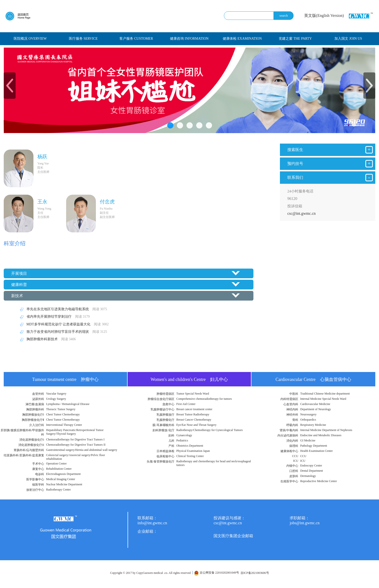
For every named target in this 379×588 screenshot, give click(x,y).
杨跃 (42, 156)
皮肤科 (294, 476)
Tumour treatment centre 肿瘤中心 (65, 379)
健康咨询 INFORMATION (189, 39)
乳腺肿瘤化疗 (165, 420)
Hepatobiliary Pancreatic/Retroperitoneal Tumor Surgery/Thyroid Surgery (75, 432)
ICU (296, 461)
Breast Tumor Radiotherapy (193, 414)
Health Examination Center (316, 451)
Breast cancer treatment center (194, 409)
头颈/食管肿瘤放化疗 (160, 462)
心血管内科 (291, 404)
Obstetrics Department (190, 446)
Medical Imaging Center (61, 479)
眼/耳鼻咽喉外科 (163, 425)
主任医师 (43, 172)
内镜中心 (292, 466)
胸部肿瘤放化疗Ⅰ (33, 415)
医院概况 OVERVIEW (30, 39)
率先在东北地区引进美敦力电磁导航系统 (63, 309)
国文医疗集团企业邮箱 (233, 536)
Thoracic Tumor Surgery (61, 409)
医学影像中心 (35, 479)
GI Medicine (308, 440)
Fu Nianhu (106, 209)
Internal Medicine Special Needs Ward (323, 399)
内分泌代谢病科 (288, 435)
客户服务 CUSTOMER (136, 39)
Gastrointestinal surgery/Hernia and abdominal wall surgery (82, 450)
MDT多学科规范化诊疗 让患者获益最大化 (63, 324)
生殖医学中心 (289, 481)
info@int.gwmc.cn (152, 523)
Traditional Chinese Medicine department (325, 394)
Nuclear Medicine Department (64, 484)
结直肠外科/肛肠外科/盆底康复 (24, 455)
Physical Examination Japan (193, 451)
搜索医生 (330, 150)
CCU (295, 456)
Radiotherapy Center (58, 490)
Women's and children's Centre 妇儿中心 (189, 379)
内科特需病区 (289, 399)
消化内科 (292, 441)
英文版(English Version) (324, 15)
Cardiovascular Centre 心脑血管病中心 (313, 379)
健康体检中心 (289, 451)
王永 (42, 202)
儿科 (171, 441)
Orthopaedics (308, 420)
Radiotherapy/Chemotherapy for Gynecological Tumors (210, 430)
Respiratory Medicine (313, 425)
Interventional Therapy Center (64, 425)
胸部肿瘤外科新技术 (47, 339)
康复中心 (38, 469)
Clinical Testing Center (190, 456)
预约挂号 (330, 164)
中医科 (294, 394)
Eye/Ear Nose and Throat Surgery (196, 425)
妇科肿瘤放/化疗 (163, 430)
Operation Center (56, 464)
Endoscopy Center (311, 465)
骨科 (295, 420)
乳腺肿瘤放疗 (165, 415)
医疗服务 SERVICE (83, 39)
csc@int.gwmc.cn (301, 213)
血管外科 (38, 394)
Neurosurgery (308, 414)
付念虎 (107, 202)
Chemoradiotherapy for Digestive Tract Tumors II (76, 445)
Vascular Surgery (56, 394)
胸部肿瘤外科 (35, 409)
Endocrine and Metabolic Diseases (321, 435)
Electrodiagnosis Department (63, 474)
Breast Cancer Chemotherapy (194, 420)
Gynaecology (184, 435)
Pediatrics (182, 440)
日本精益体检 (165, 451)
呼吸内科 (292, 425)
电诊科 (40, 474)
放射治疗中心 (35, 490)
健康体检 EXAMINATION (242, 39)
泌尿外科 (38, 399)
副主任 (104, 213)
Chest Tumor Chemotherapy (63, 414)
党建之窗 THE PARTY (295, 39)
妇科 (171, 435)
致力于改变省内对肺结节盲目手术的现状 (63, 332)
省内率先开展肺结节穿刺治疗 (54, 317)
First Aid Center (186, 404)
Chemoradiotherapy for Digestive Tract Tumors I (75, 439)
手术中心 (38, 464)
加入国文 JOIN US (348, 39)
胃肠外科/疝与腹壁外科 (29, 450)
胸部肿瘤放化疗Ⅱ (33, 420)
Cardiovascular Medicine (315, 404)
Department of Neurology (316, 409)
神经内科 (292, 409)
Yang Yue (43, 163)
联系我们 (330, 178)
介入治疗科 (37, 425)
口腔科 (294, 471)
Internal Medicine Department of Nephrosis (326, 430)
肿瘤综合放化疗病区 (161, 399)
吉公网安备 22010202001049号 (217, 573)
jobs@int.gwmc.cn (305, 523)
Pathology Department (314, 446)
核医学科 (38, 485)
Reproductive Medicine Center (319, 481)
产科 (171, 446)
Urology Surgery (56, 399)
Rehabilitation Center (59, 469)
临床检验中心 (165, 456)
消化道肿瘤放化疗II (31, 445)
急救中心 (168, 404)
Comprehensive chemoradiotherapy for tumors (204, 399)
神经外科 (292, 415)
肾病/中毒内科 (289, 430)
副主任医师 (107, 217)
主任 (40, 213)
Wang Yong (44, 209)
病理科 (294, 446)
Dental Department (312, 471)
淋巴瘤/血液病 (35, 404)
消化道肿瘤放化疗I (32, 440)
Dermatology (308, 476)
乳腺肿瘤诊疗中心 (162, 409)
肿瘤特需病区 (165, 394)
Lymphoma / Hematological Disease (68, 404)
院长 (40, 168)
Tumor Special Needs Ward (193, 394)
